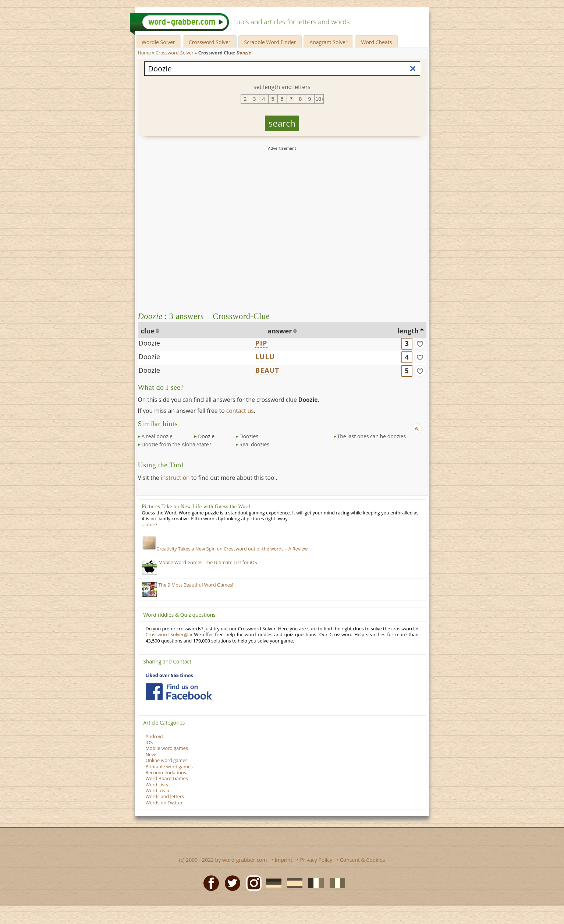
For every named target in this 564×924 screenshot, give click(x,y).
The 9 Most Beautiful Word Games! (196, 585)
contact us (240, 411)
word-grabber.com (245, 860)
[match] (420, 344)
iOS (149, 742)
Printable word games (169, 767)
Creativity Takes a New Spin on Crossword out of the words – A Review (225, 549)
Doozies (249, 436)
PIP (261, 343)
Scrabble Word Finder (270, 42)
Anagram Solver (328, 42)
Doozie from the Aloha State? (176, 444)
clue (148, 331)
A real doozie (157, 436)
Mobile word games (167, 748)
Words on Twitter (164, 803)
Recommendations (166, 773)
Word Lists (157, 785)
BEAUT (267, 370)
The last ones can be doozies (372, 436)
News (152, 755)
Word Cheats (376, 42)
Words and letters (165, 796)
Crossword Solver (210, 42)
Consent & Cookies (363, 860)
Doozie (149, 343)
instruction (175, 478)
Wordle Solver (158, 42)
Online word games (167, 760)
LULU (265, 357)
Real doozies (255, 444)
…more (150, 525)
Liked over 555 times (169, 675)
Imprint (283, 860)
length (408, 331)
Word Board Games (167, 778)
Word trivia (158, 791)
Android (154, 737)
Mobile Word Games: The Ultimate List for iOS (208, 562)
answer (280, 331)
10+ (320, 99)
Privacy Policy (316, 860)
